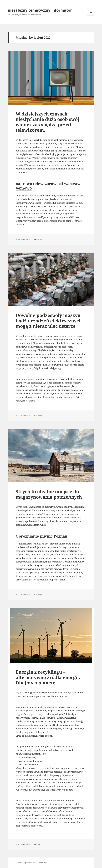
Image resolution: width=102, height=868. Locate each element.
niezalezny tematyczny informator (40, 10)
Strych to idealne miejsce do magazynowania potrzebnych (49, 494)
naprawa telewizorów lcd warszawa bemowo (49, 186)
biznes (39, 239)
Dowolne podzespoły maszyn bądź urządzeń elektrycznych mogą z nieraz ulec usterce (49, 321)
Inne (38, 844)
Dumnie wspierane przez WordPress (31, 863)
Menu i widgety (91, 15)
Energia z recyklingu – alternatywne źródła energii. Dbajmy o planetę (48, 677)
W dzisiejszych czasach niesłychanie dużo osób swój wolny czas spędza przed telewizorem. (47, 122)
